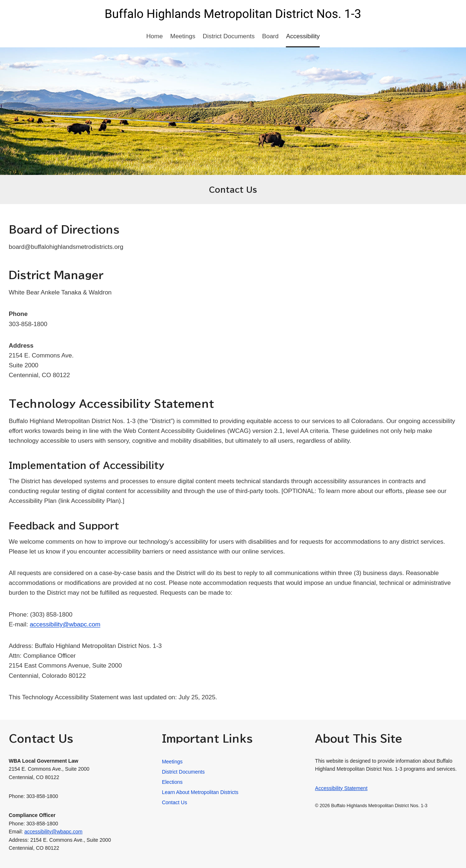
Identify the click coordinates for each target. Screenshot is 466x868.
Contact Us (175, 802)
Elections (172, 782)
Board (270, 36)
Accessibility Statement (341, 788)
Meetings (183, 36)
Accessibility (303, 36)
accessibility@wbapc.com (65, 624)
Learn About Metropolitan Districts (200, 792)
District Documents (229, 36)
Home (155, 36)
